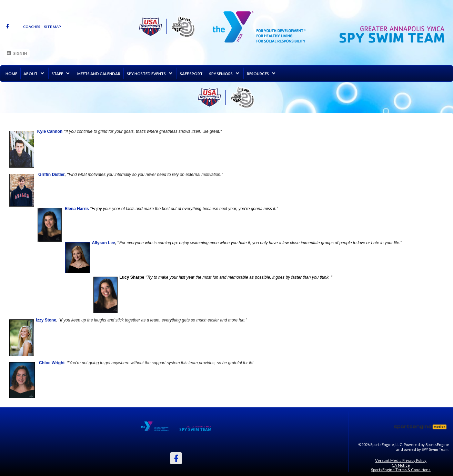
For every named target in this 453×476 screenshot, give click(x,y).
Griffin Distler (51, 175)
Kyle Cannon (50, 131)
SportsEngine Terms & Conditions (401, 470)
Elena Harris (77, 209)
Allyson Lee (103, 243)
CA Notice (401, 465)
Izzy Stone (46, 320)
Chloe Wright (52, 363)
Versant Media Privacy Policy (401, 460)
